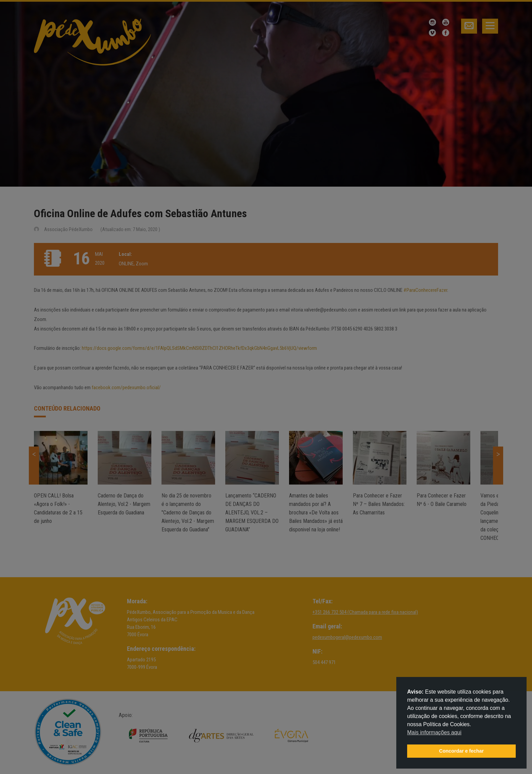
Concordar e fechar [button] (461, 751)
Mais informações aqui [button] (434, 732)
